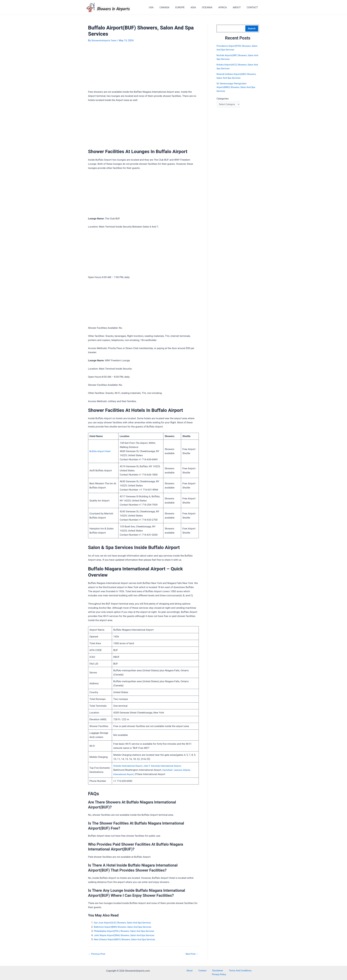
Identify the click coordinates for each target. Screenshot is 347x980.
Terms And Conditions (228, 970)
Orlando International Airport (129, 766)
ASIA (197, 7)
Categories (223, 99)
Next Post (191, 953)
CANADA (170, 7)
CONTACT (253, 7)
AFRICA (225, 7)
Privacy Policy (250, 970)
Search (252, 28)
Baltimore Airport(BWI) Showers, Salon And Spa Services (125, 926)
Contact (194, 970)
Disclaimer (207, 970)
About (184, 970)
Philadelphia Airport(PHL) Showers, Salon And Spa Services (127, 931)
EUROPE (185, 7)
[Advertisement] (143, 68)
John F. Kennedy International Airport (166, 766)
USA (158, 7)
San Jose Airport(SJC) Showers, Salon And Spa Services (125, 922)
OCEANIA (210, 7)
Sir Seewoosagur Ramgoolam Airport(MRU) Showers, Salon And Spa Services (235, 87)
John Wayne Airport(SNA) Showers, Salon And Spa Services (127, 935)
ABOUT (238, 7)
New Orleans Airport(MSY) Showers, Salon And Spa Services (128, 939)
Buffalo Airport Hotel (101, 451)
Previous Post (98, 953)
